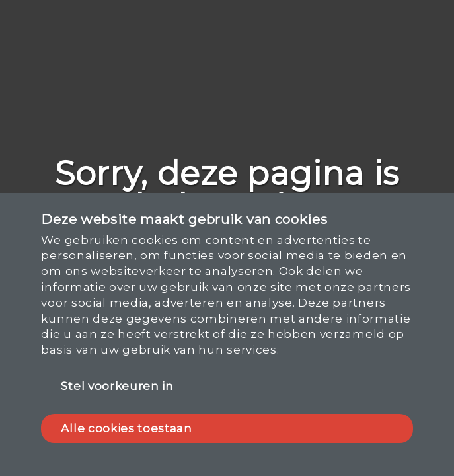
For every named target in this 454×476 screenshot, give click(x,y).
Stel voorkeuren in (117, 386)
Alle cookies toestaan (126, 428)
